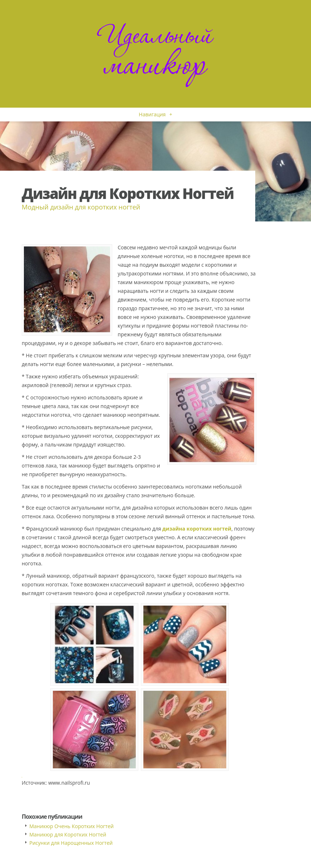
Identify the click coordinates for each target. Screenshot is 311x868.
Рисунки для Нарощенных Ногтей (71, 843)
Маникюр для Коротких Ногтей (68, 834)
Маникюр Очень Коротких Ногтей (72, 826)
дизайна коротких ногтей (197, 529)
